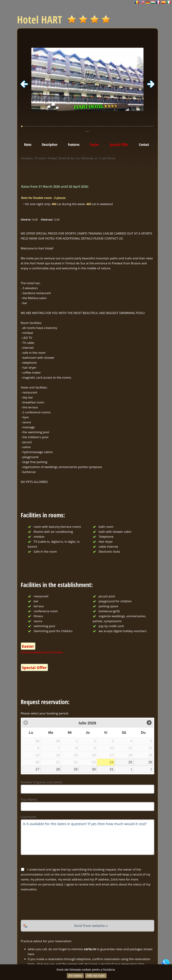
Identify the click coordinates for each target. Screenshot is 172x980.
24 (112, 762)
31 (112, 769)
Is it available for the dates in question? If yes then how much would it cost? (88, 837)
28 (58, 769)
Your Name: (29, 799)
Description (50, 144)
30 (94, 769)
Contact (144, 144)
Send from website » (91, 926)
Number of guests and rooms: (42, 782)
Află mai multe (96, 976)
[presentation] (48, 906)
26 (150, 762)
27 (37, 769)
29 (76, 769)
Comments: (29, 817)
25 (130, 762)
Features (74, 144)
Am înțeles (75, 976)
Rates (28, 144)
